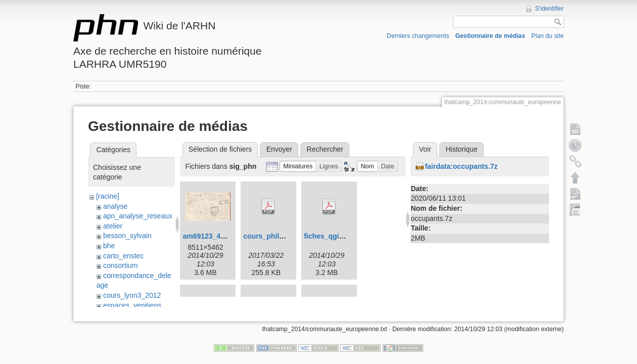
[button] (298, 167)
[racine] (108, 196)
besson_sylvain (127, 236)
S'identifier (549, 9)
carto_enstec (123, 256)
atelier (113, 226)
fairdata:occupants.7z (461, 166)
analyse (115, 206)
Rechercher (325, 149)
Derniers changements (418, 36)
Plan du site (548, 36)
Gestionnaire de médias (490, 36)
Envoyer (279, 149)
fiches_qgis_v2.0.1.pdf (342, 236)
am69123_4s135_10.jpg (221, 236)
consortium (120, 265)
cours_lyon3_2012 (132, 295)
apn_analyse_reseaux (138, 216)
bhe (109, 246)
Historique (461, 149)
